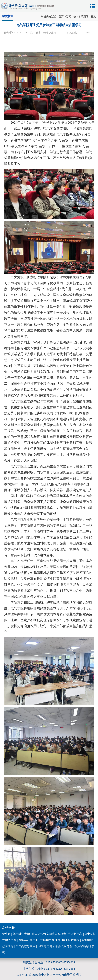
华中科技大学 (21, 934)
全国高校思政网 (26, 946)
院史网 (6, 934)
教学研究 (8, 946)
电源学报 (87, 940)
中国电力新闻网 (50, 940)
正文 (94, 17)
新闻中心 (71, 17)
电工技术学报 (71, 940)
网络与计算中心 (28, 940)
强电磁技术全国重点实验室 (49, 934)
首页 (61, 17)
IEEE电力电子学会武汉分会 (55, 946)
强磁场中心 (75, 934)
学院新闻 (84, 17)
